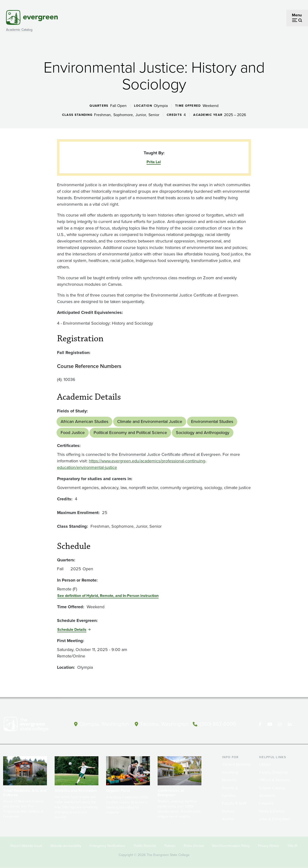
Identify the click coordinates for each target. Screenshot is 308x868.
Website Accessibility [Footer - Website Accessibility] (66, 846)
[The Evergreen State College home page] (32, 725)
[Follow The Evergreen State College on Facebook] (260, 724)
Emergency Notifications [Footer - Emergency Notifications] (108, 846)
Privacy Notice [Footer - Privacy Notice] (269, 846)
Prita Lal (154, 162)
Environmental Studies (212, 422)
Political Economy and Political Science (130, 433)
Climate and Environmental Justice (150, 422)
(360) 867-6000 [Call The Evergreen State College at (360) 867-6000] (218, 724)
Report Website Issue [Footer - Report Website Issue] (26, 846)
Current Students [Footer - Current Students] (236, 764)
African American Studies (84, 422)
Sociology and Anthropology (203, 433)
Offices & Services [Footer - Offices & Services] (274, 780)
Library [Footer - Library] (265, 764)
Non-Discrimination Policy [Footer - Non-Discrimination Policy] (231, 846)
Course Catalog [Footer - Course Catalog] (272, 788)
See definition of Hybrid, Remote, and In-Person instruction (108, 596)
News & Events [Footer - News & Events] (272, 811)
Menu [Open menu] (297, 15)
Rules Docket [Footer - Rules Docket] (194, 846)
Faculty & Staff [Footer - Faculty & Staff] (234, 803)
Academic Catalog (19, 30)
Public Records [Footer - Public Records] (145, 846)
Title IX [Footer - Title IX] (292, 846)
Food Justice (73, 433)
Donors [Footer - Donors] (228, 811)
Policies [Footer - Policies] (170, 846)
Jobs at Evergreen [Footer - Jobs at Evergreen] (274, 819)
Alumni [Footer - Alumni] (228, 819)
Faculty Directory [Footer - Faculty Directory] (273, 772)
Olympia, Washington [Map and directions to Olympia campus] (104, 724)
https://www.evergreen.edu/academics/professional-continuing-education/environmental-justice (132, 464)
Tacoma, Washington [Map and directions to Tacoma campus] (164, 724)
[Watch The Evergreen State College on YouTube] (270, 724)
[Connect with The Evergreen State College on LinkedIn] (290, 724)
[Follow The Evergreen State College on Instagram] (280, 724)
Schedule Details (72, 629)
